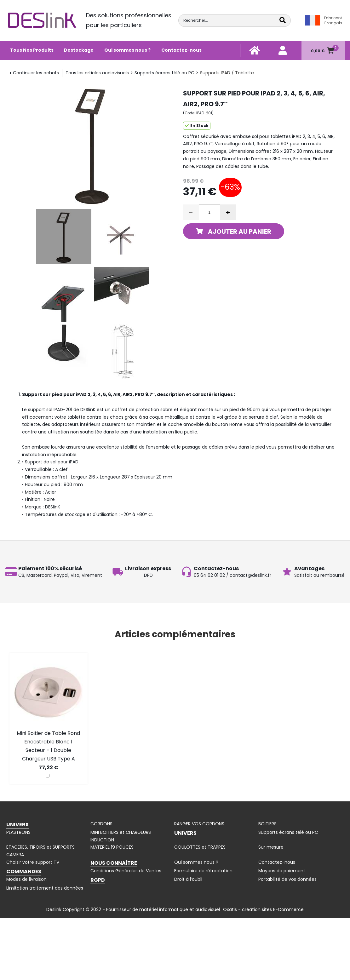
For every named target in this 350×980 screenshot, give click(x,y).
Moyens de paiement (282, 871)
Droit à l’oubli (188, 879)
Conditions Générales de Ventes (126, 871)
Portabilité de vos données (287, 879)
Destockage (79, 50)
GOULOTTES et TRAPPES (200, 847)
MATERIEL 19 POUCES (112, 847)
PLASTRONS (18, 832)
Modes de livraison (26, 879)
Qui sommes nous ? (127, 50)
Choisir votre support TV (33, 862)
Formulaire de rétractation (203, 871)
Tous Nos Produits (32, 50)
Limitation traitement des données (45, 888)
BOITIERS (267, 824)
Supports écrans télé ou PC (164, 73)
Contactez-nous (181, 50)
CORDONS (101, 824)
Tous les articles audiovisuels (97, 73)
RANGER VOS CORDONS (199, 824)
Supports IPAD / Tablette (227, 73)
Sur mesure (271, 847)
